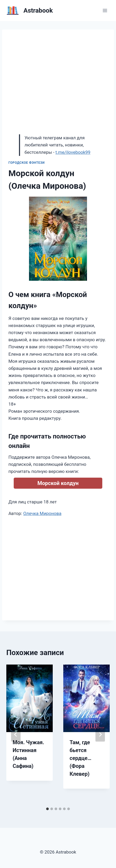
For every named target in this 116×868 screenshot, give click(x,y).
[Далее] (100, 734)
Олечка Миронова (42, 513)
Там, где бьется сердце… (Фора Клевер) (81, 758)
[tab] (47, 809)
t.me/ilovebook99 (73, 152)
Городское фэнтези (26, 163)
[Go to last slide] (16, 734)
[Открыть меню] (105, 10)
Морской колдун (58, 483)
